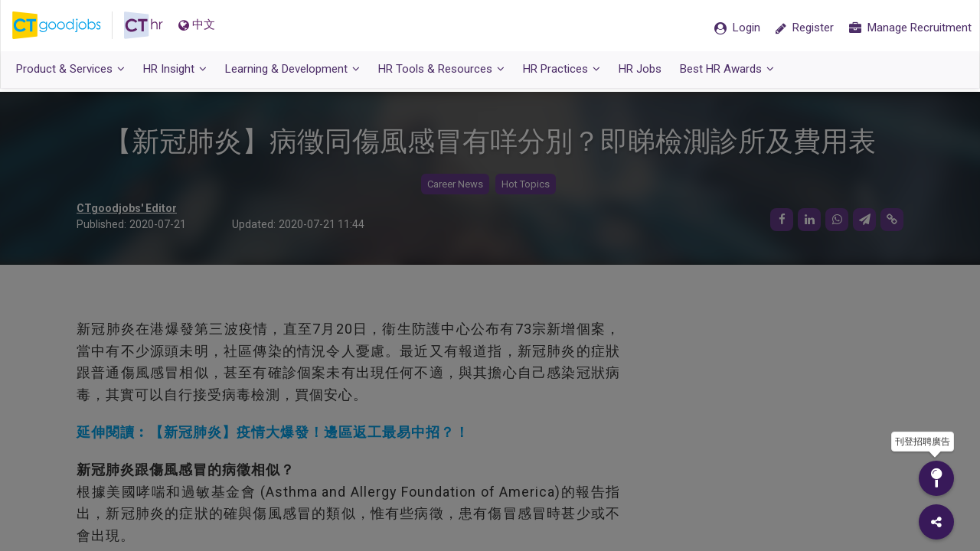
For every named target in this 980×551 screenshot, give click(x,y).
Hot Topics (526, 184)
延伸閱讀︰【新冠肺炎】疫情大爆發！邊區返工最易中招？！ (273, 432)
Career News (455, 184)
